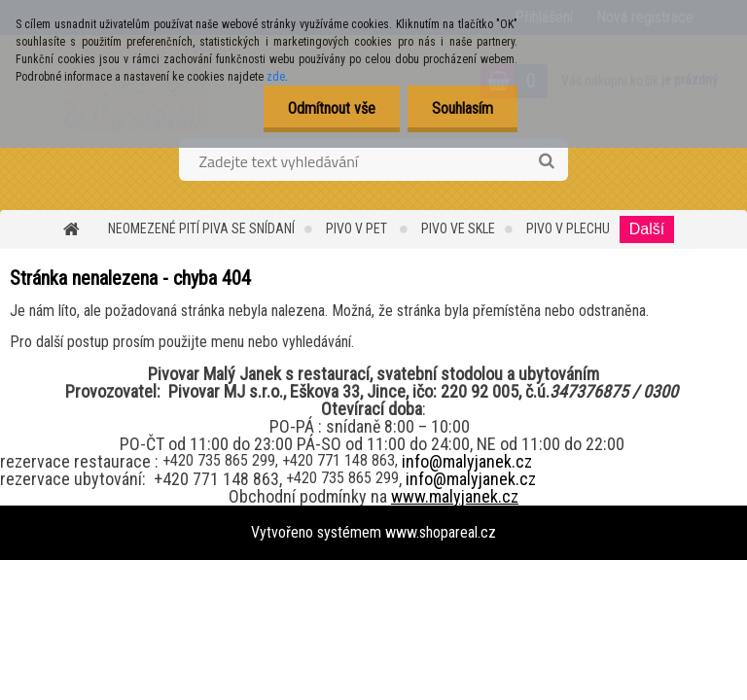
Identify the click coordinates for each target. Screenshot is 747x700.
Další (647, 229)
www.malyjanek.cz (455, 496)
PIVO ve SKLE (458, 228)
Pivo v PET (358, 228)
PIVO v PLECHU (568, 228)
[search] (546, 161)
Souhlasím (462, 108)
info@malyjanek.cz (467, 461)
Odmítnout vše (332, 108)
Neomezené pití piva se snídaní (201, 228)
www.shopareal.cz (441, 532)
